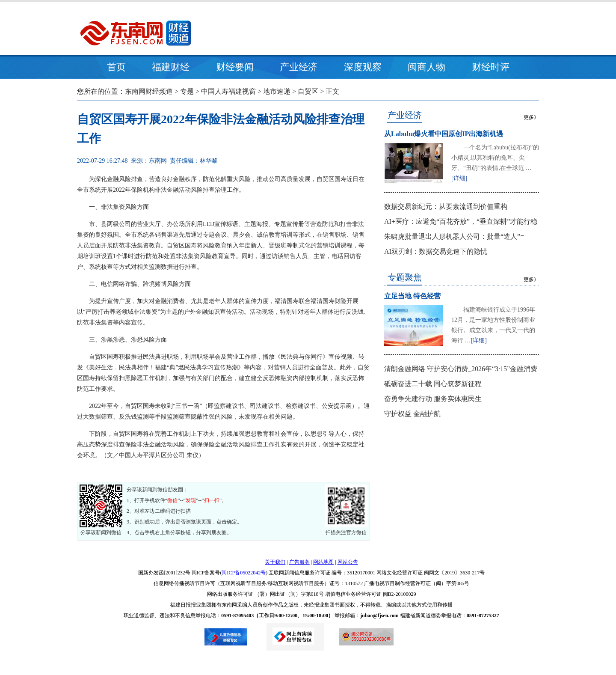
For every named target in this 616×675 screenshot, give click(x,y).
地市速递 (277, 91)
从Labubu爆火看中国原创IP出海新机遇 (444, 134)
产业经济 (299, 67)
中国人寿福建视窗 (228, 91)
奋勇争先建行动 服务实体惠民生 (433, 399)
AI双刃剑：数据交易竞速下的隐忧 (436, 251)
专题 (187, 91)
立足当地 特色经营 (412, 296)
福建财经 (171, 67)
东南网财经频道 (149, 91)
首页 (116, 67)
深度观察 (363, 67)
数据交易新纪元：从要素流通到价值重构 (446, 207)
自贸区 (308, 91)
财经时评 (491, 67)
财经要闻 (235, 67)
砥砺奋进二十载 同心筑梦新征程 (433, 384)
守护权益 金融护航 (412, 414)
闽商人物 (426, 67)
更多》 (531, 117)
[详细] (459, 178)
